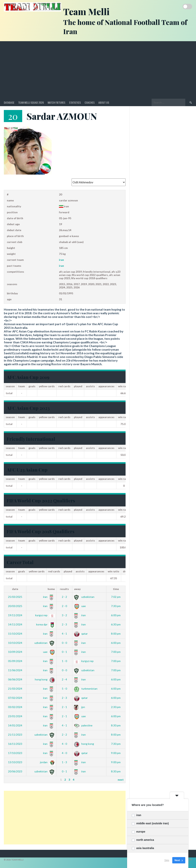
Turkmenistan (86, 689)
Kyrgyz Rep (44, 615)
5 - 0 (64, 689)
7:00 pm (116, 652)
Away (77, 589)
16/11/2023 (15, 744)
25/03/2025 (15, 597)
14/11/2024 (15, 624)
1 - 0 (64, 661)
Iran (61, 260)
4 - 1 (64, 634)
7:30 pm (116, 606)
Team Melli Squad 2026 (31, 102)
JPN (80, 707)
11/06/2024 (15, 670)
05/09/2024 (15, 661)
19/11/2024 (15, 615)
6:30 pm (116, 624)
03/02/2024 (15, 707)
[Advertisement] (98, 70)
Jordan (47, 762)
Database (9, 102)
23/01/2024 (15, 716)
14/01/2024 (15, 725)
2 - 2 (64, 597)
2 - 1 (64, 707)
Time (116, 589)
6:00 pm (116, 615)
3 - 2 (64, 615)
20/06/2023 (15, 771)
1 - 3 (64, 762)
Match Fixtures (56, 102)
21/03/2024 (15, 689)
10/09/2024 (15, 652)
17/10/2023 (15, 753)
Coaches (90, 102)
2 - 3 (64, 624)
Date (15, 589)
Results (64, 589)
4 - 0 (64, 744)
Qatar (81, 634)
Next (121, 780)
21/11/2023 (15, 735)
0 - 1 (64, 652)
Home (51, 589)
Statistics (75, 102)
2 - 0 (64, 606)
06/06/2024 (15, 679)
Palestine (83, 725)
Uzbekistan (84, 597)
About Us (104, 102)
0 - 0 (64, 643)
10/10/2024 (15, 643)
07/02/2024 (15, 698)
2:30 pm (116, 707)
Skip (167, 860)
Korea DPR (45, 624)
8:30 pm (116, 725)
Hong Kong (44, 679)
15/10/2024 (15, 634)
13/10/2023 (15, 762)
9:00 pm (116, 753)
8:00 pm (116, 634)
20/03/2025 (15, 606)
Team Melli (86, 11)
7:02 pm (116, 597)
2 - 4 (64, 679)
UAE (80, 606)
